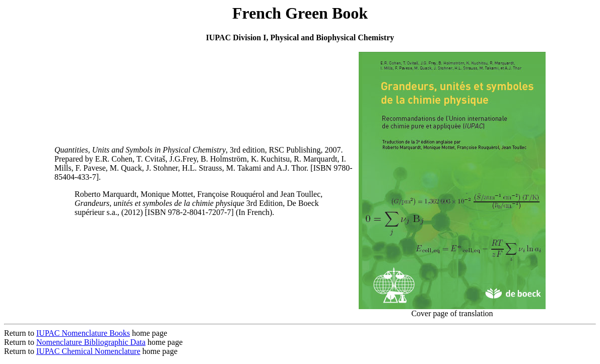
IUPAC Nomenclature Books (83, 333)
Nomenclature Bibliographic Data (91, 342)
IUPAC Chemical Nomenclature (88, 351)
